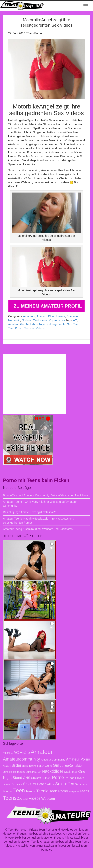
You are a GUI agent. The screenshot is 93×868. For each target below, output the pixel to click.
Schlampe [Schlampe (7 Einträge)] (17, 784)
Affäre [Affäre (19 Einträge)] (25, 753)
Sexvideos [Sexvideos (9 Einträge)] (81, 784)
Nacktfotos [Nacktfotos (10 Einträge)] (71, 772)
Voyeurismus (57, 320)
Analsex (42, 316)
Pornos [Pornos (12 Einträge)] (69, 778)
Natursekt (14, 320)
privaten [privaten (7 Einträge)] (7, 784)
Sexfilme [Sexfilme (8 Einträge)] (50, 784)
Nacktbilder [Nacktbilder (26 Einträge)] (52, 771)
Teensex (29, 328)
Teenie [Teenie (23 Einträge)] (42, 791)
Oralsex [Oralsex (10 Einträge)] (36, 778)
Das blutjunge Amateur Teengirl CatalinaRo (30, 512)
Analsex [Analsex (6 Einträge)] (7, 766)
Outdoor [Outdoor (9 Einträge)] (46, 778)
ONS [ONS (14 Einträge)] (27, 778)
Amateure (29, 316)
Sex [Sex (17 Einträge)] (26, 784)
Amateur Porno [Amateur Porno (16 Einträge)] (78, 759)
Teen (76, 324)
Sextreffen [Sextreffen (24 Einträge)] (65, 784)
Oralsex (27, 320)
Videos (40, 328)
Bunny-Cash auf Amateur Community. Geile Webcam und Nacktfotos (46, 495)
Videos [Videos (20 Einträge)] (35, 798)
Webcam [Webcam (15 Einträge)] (48, 799)
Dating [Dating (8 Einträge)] (33, 766)
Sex (69, 324)
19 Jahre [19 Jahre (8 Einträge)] (8, 753)
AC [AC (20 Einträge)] (16, 753)
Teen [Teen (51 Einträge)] (19, 791)
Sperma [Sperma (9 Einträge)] (8, 791)
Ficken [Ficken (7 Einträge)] (41, 766)
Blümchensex (57, 316)
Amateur (13, 324)
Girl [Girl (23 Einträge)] (56, 765)
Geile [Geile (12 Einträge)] (48, 766)
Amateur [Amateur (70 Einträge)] (42, 752)
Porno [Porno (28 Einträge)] (58, 777)
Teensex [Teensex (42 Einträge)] (12, 798)
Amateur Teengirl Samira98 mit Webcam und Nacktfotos (38, 529)
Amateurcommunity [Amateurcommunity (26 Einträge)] (21, 759)
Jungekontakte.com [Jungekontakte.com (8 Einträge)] (14, 772)
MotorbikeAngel (36, 324)
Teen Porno (15, 328)
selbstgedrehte (56, 324)
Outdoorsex (40, 320)
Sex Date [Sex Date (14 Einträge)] (37, 784)
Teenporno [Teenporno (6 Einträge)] (74, 792)
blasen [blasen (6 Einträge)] (25, 766)
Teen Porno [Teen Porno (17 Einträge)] (59, 791)
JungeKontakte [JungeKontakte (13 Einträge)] (71, 766)
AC (75, 320)
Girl (22, 324)
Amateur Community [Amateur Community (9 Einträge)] (53, 760)
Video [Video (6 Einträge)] (25, 799)
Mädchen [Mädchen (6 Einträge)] (37, 772)
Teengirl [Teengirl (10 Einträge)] (31, 791)
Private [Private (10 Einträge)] (80, 778)
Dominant (73, 316)
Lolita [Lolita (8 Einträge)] (28, 772)
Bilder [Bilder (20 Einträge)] (16, 765)
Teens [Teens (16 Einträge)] (84, 791)
